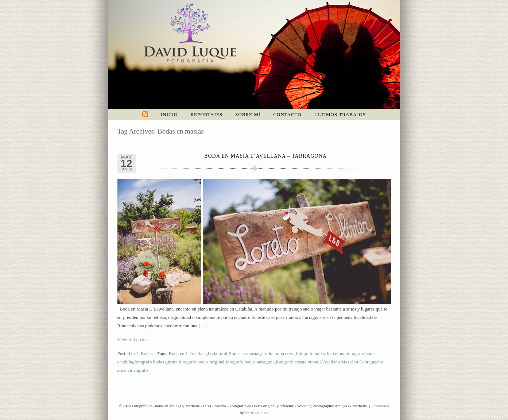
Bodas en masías (245, 353)
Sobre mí (248, 114)
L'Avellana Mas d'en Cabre (345, 362)
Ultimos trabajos (340, 114)
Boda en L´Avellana (188, 353)
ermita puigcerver (278, 353)
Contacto (287, 114)
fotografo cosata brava (297, 362)
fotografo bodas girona (156, 362)
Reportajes (206, 114)
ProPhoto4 (381, 406)
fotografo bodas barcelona (321, 353)
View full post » (133, 340)
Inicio (169, 114)
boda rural (218, 353)
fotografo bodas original (202, 362)
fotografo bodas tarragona (250, 362)
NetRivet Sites (256, 413)
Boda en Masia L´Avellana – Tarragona (265, 156)
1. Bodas (144, 353)
